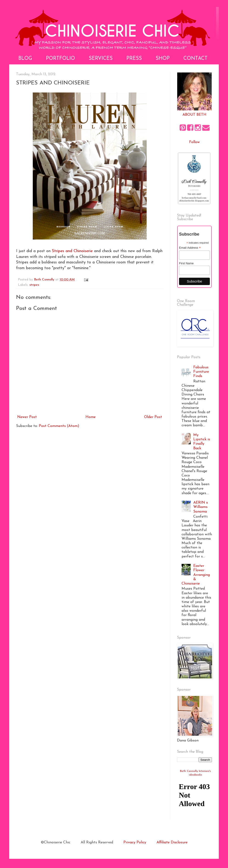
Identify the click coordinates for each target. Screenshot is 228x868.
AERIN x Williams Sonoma (201, 507)
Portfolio (60, 59)
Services (101, 59)
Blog (25, 59)
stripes (34, 285)
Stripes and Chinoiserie (72, 251)
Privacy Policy (135, 842)
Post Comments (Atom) (59, 426)
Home (91, 417)
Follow (194, 142)
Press (134, 59)
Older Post (153, 417)
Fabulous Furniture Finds (201, 372)
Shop (163, 59)
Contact (195, 59)
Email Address (190, 248)
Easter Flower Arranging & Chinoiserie (196, 575)
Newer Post (27, 417)
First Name (186, 263)
